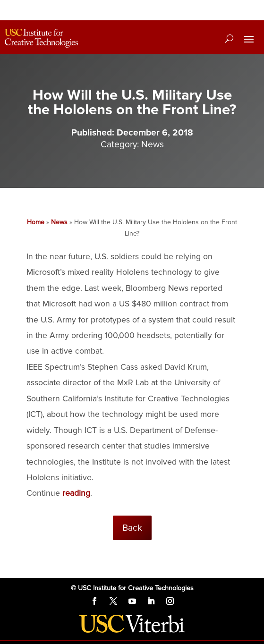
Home (36, 222)
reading (76, 493)
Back (132, 528)
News (153, 144)
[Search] (229, 38)
